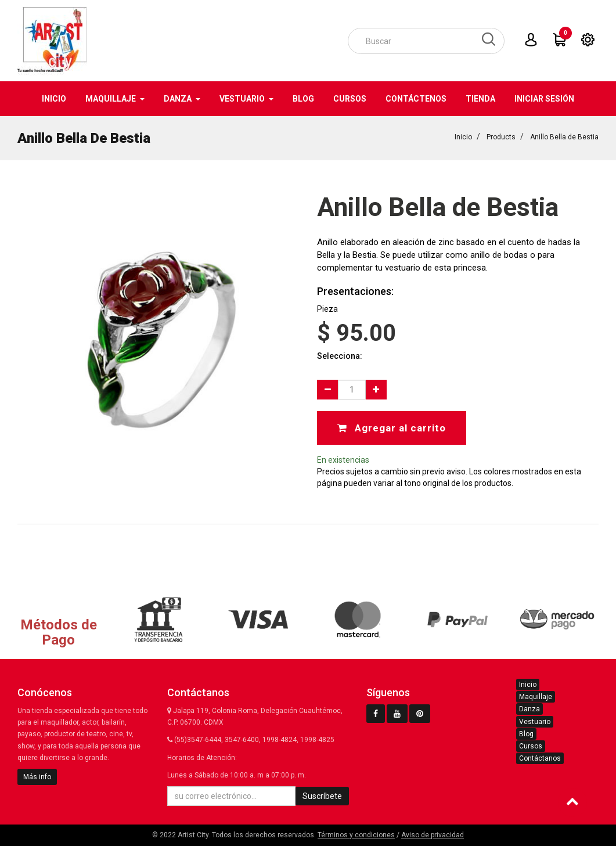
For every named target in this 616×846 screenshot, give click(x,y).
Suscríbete (322, 796)
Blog (526, 734)
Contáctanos (540, 758)
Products (501, 137)
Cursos (531, 746)
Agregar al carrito (392, 428)
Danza (529, 709)
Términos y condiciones (356, 835)
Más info (37, 777)
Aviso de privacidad (433, 835)
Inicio (463, 137)
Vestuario (535, 722)
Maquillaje (536, 697)
